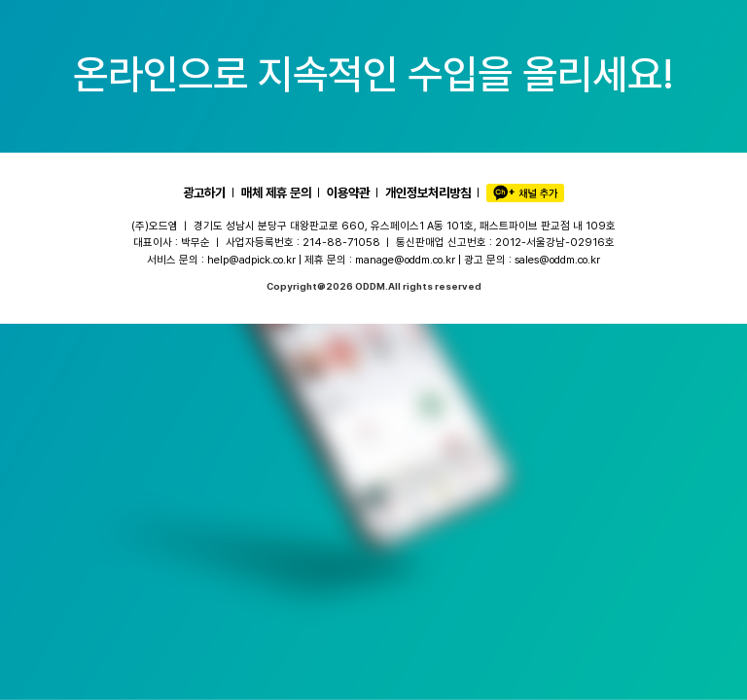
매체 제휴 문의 (276, 192)
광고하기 (204, 192)
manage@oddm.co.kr (405, 260)
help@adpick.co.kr (251, 260)
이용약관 (348, 192)
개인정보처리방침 (428, 192)
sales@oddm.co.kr (557, 260)
